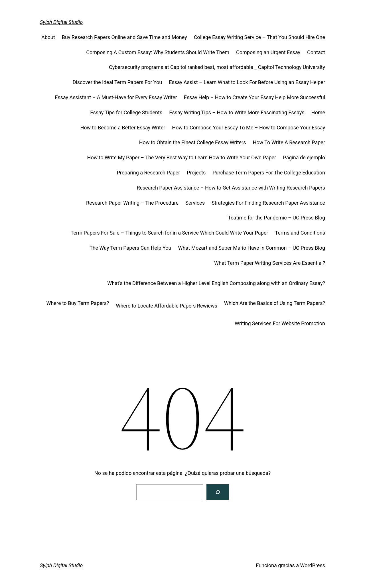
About (48, 37)
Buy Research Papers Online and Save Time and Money (124, 37)
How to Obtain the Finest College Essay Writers (193, 142)
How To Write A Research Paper (289, 142)
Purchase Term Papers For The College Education (269, 173)
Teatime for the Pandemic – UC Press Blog (276, 218)
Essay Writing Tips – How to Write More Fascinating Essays (237, 112)
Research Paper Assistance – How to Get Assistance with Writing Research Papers (231, 188)
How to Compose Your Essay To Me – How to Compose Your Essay (249, 128)
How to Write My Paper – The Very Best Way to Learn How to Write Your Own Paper (182, 157)
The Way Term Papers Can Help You (130, 248)
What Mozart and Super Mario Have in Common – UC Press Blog (252, 248)
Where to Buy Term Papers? (78, 303)
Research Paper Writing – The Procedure (132, 203)
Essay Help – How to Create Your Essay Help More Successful (255, 97)
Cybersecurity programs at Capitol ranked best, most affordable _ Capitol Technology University (217, 67)
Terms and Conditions (300, 233)
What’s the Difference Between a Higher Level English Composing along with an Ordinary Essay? (216, 283)
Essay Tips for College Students (126, 112)
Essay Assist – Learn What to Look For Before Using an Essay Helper (247, 82)
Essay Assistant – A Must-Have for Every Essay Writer (116, 97)
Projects (196, 173)
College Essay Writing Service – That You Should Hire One (259, 37)
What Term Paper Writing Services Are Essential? (270, 263)
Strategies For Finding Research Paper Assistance (268, 203)
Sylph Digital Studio (61, 22)
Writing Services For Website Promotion (280, 323)
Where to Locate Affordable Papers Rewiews (166, 306)
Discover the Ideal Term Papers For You (117, 82)
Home (318, 112)
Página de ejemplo (304, 157)
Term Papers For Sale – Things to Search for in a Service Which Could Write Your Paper (170, 233)
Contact (316, 52)
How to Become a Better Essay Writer (123, 128)
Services (195, 203)
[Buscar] (218, 492)
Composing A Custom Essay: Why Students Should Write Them (158, 52)
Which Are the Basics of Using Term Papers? (275, 303)
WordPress (313, 565)
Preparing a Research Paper (148, 173)
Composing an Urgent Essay (268, 52)
